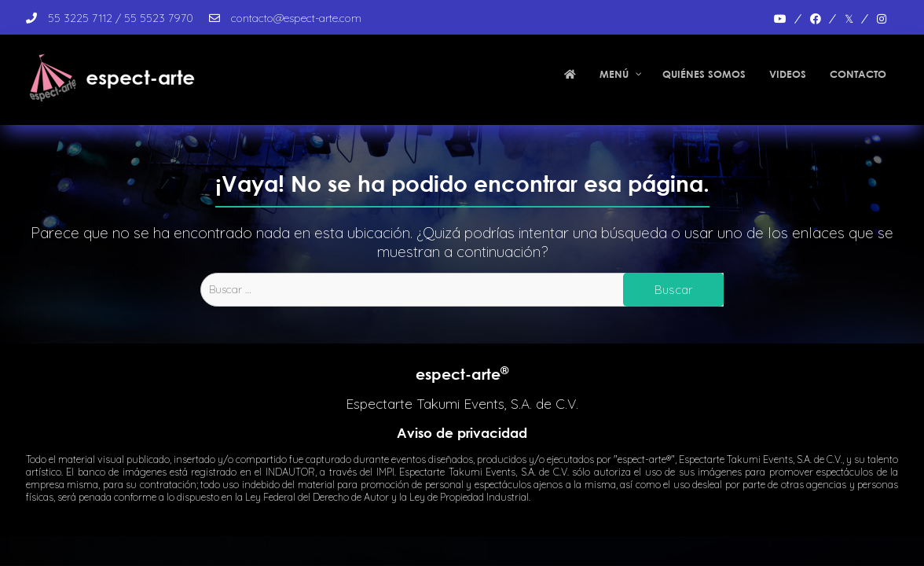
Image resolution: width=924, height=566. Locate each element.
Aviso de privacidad (462, 432)
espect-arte (462, 374)
